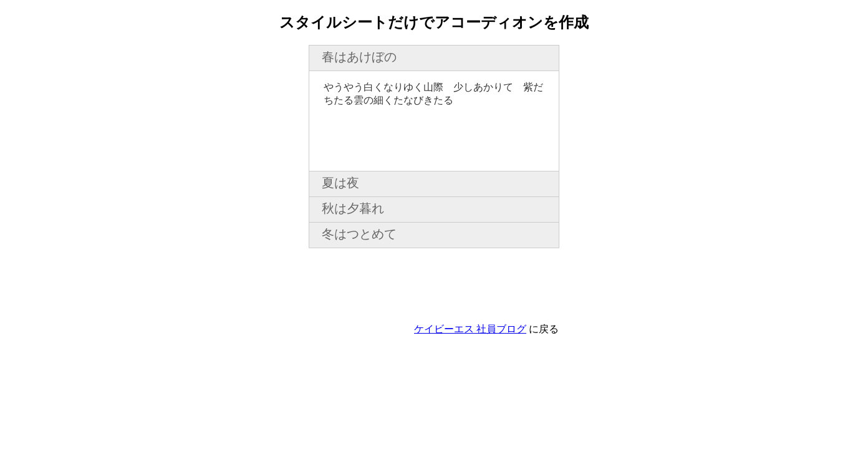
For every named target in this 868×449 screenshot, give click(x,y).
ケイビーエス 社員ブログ (470, 329)
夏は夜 (340, 183)
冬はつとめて (359, 234)
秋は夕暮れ (353, 208)
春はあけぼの (359, 57)
